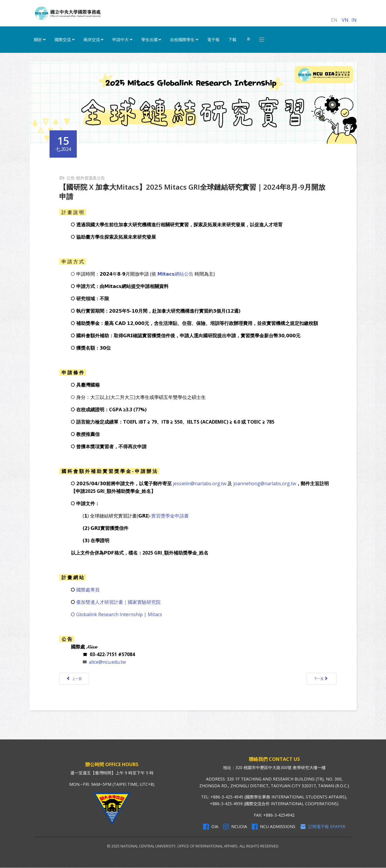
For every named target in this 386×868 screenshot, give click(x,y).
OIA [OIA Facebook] (211, 827)
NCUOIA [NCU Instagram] (235, 827)
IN (354, 20)
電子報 (213, 39)
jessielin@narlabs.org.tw (200, 483)
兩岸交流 (92, 39)
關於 (38, 39)
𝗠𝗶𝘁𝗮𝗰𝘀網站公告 (176, 274)
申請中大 (120, 39)
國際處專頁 (89, 589)
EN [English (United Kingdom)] (334, 20)
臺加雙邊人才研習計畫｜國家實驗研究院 (119, 602)
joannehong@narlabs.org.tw (265, 483)
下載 (232, 39)
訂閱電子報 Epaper (323, 827)
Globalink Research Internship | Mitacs (120, 614)
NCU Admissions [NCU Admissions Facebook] (274, 827)
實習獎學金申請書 (171, 515)
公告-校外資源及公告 (86, 177)
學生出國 (149, 39)
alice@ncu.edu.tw (108, 662)
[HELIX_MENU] (262, 40)
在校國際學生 (182, 39)
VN (345, 20)
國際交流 (63, 39)
